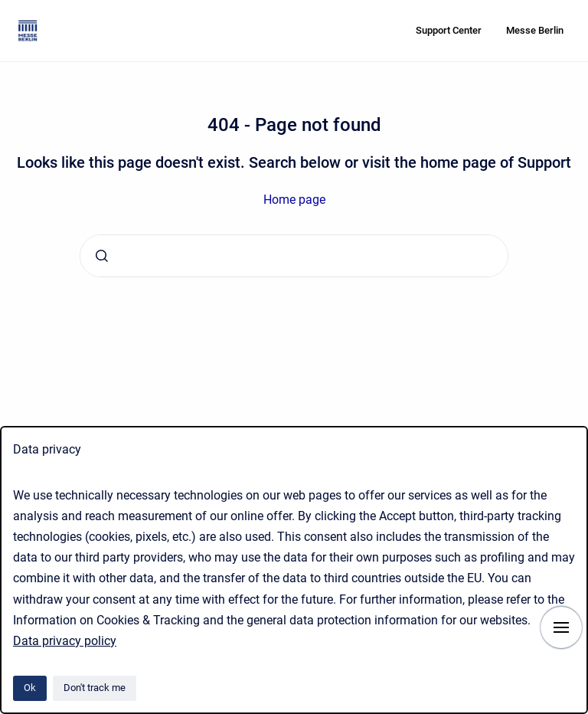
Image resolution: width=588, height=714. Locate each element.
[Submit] (102, 256)
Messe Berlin (535, 30)
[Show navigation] (561, 627)
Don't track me (95, 688)
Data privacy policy (65, 641)
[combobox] (294, 256)
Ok (30, 688)
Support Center (449, 30)
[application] (584, 710)
